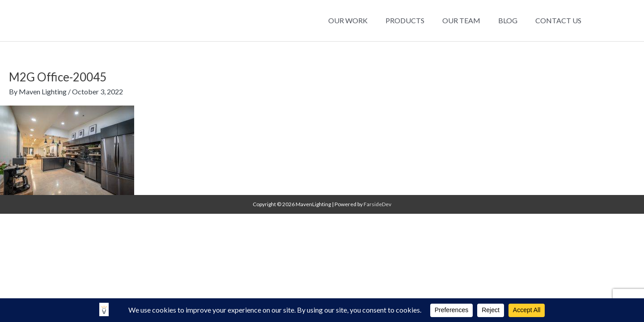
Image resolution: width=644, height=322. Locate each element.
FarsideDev (377, 204)
